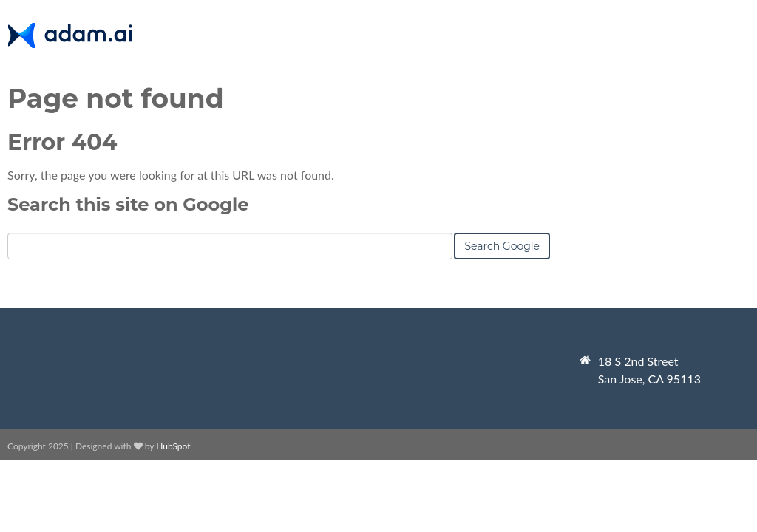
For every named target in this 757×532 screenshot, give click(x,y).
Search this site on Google (128, 204)
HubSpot (173, 446)
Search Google (502, 246)
